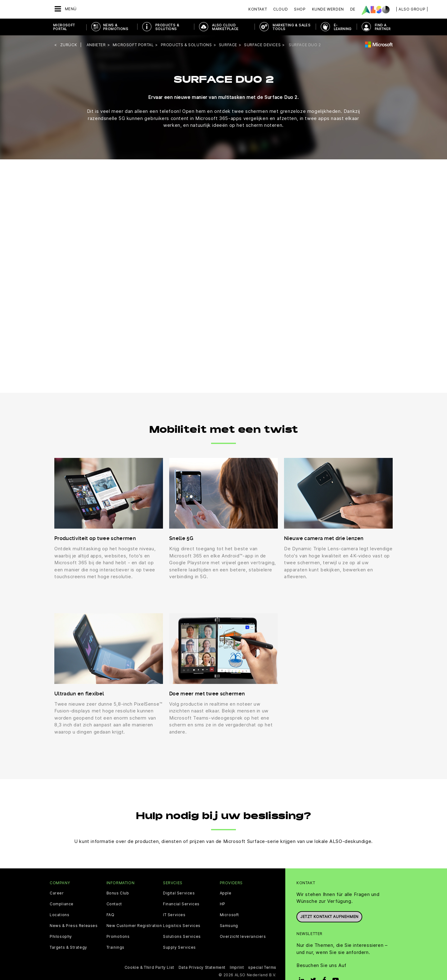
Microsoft (229, 915)
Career (57, 893)
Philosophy (61, 937)
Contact (114, 904)
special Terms (262, 967)
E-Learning (343, 27)
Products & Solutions (167, 27)
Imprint (237, 967)
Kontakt (258, 9)
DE (353, 9)
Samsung (229, 926)
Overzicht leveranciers (243, 937)
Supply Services (179, 947)
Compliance (62, 904)
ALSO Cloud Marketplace (225, 27)
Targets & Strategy (68, 947)
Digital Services (179, 893)
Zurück (69, 45)
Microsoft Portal (64, 27)
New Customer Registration (134, 926)
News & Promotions (116, 27)
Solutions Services (182, 937)
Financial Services (181, 904)
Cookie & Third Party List (149, 967)
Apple (226, 893)
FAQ (111, 915)
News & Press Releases (74, 926)
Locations (59, 915)
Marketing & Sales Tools (291, 27)
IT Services (174, 915)
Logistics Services (182, 926)
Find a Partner (383, 27)
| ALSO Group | (412, 9)
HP (223, 904)
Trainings (115, 947)
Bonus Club (118, 893)
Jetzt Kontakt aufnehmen (329, 917)
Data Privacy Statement (202, 967)
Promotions (118, 937)
